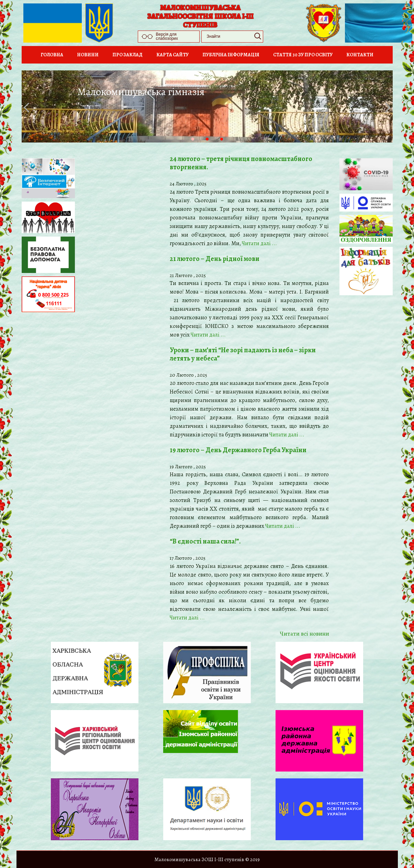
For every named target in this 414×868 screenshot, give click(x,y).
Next (385, 107)
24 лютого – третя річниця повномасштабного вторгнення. (241, 163)
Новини (88, 55)
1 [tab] (200, 146)
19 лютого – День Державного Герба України (238, 450)
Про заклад (127, 55)
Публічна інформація (231, 55)
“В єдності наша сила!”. (205, 541)
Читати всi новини (304, 633)
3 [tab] (228, 146)
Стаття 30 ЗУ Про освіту (303, 55)
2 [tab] (214, 146)
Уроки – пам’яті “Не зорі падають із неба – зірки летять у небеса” (243, 354)
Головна (52, 55)
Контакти (360, 55)
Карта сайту (172, 55)
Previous (28, 107)
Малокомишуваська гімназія (141, 92)
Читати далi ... (259, 243)
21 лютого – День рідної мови (215, 259)
